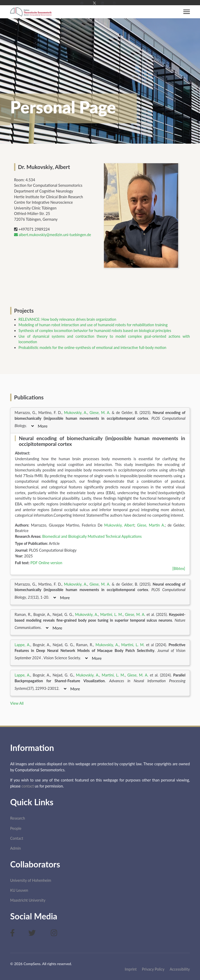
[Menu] (187, 12)
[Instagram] (116, 3)
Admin (15, 848)
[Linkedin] (105, 3)
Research (18, 818)
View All (17, 703)
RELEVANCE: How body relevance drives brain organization (67, 319)
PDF (34, 563)
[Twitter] (95, 3)
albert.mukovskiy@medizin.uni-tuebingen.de (53, 235)
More (39, 426)
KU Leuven (19, 890)
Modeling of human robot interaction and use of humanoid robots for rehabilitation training (93, 325)
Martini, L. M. (112, 614)
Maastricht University (28, 900)
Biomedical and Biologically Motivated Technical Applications (92, 536)
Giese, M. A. (100, 413)
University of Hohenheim (31, 880)
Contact (17, 838)
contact (28, 786)
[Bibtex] (179, 568)
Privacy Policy (153, 969)
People (16, 828)
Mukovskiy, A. (76, 413)
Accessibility (180, 969)
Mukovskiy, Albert (119, 525)
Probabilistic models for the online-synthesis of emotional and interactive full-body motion (92, 348)
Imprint (131, 969)
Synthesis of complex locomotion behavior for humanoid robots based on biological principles (95, 331)
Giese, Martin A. (151, 525)
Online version (50, 563)
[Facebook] (84, 3)
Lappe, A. (22, 645)
